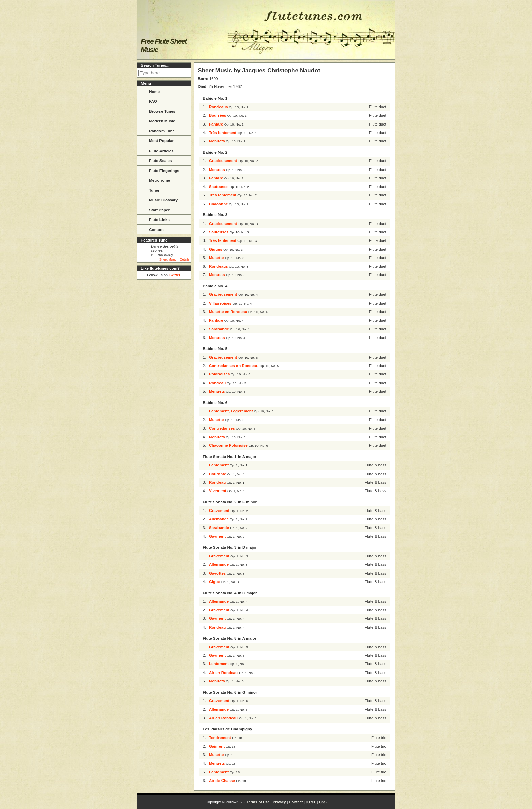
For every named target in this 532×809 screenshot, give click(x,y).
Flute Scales (156, 160)
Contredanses (222, 428)
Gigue (215, 582)
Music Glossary (159, 199)
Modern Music (158, 120)
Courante (217, 474)
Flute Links (155, 219)
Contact (152, 229)
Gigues (216, 249)
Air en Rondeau (223, 673)
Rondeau (217, 383)
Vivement (218, 491)
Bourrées (218, 115)
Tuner (150, 190)
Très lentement (223, 133)
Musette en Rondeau (228, 312)
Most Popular (157, 140)
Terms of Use (258, 802)
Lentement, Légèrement (231, 411)
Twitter (175, 275)
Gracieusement (223, 161)
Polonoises (219, 374)
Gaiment (217, 746)
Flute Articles (157, 150)
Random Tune (158, 130)
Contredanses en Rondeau (234, 366)
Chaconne (218, 204)
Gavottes (217, 573)
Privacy (279, 802)
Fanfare (216, 124)
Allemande (219, 519)
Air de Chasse (222, 781)
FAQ (149, 101)
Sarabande (219, 329)
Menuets (217, 141)
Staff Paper (155, 209)
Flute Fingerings (160, 170)
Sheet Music (168, 259)
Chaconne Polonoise (228, 445)
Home (150, 91)
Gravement (219, 511)
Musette (216, 258)
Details (185, 259)
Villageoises (220, 303)
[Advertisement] (164, 384)
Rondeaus (218, 107)
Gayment (217, 536)
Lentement (219, 465)
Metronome (155, 180)
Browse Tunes (158, 111)
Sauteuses (219, 187)
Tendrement (220, 738)
